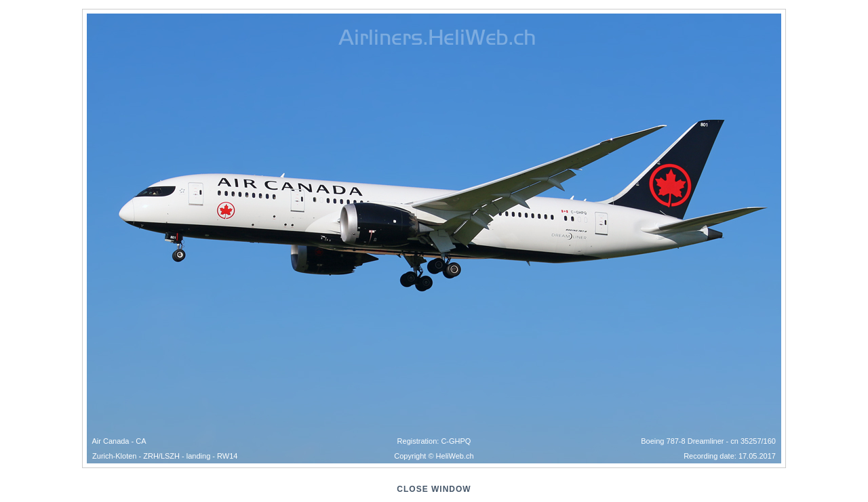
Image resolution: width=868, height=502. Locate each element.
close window (434, 489)
